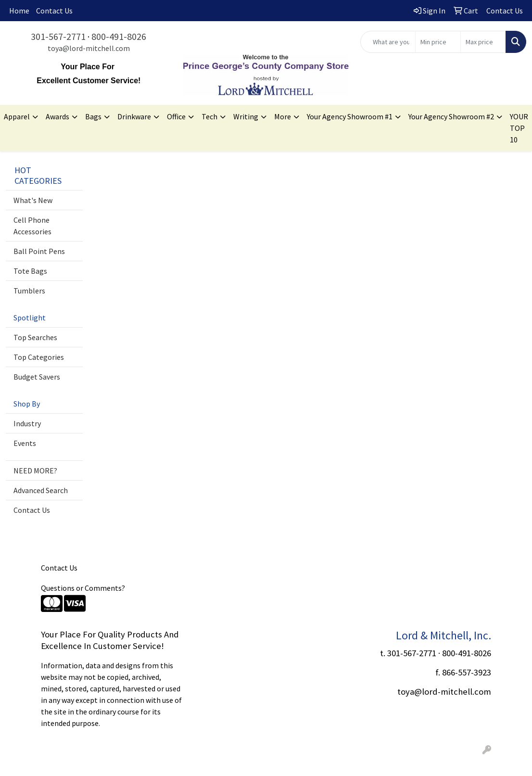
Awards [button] (57, 116)
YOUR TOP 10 (519, 128)
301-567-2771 (58, 36)
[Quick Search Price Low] (438, 42)
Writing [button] (246, 116)
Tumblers (29, 291)
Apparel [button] (17, 116)
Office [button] (176, 116)
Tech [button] (209, 116)
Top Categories (39, 357)
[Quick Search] (388, 42)
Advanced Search (41, 490)
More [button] (283, 116)
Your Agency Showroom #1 (350, 116)
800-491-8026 (119, 36)
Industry (27, 423)
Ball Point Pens (39, 251)
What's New (33, 200)
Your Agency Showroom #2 (451, 116)
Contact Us (54, 11)
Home (19, 11)
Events (25, 443)
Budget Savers (37, 377)
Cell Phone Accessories (32, 226)
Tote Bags (30, 271)
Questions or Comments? (83, 588)
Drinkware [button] (134, 116)
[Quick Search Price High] (483, 42)
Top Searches (35, 337)
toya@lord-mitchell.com (89, 48)
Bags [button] (93, 116)
